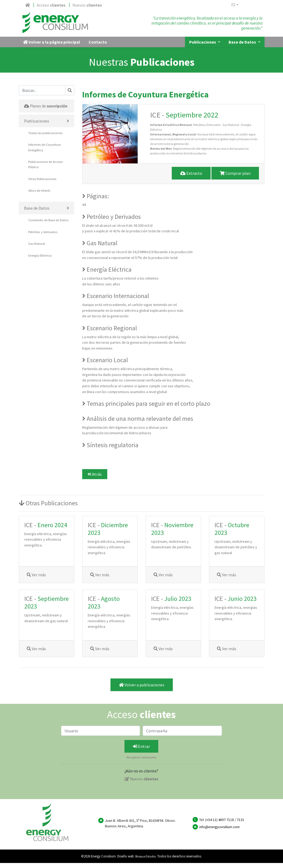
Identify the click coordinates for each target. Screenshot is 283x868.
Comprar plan (235, 178)
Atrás (95, 479)
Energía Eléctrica (41, 272)
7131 (240, 825)
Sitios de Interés (40, 202)
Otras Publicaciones (43, 190)
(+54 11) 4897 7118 (220, 825)
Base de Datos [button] (243, 47)
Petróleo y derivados (44, 249)
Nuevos (87, 5)
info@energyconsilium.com (221, 832)
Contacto (98, 47)
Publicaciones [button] (203, 47)
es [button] (234, 5)
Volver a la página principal (52, 47)
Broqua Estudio (145, 861)
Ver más (36, 580)
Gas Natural (37, 260)
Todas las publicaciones (46, 144)
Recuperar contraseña (141, 762)
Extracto (191, 178)
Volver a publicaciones (142, 690)
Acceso (51, 5)
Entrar (141, 752)
